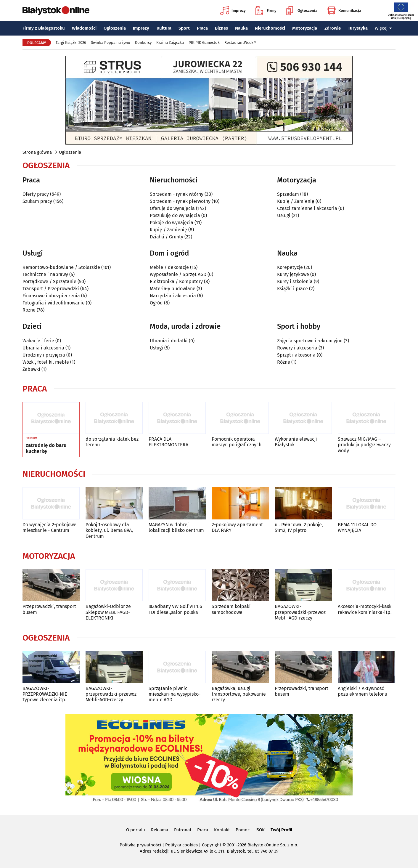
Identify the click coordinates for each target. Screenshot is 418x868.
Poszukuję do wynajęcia (175, 215)
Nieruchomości (270, 28)
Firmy (266, 11)
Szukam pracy (37, 201)
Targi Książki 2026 (71, 42)
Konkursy (143, 42)
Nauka (241, 28)
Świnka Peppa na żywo (111, 42)
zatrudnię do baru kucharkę (46, 448)
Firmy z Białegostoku (44, 28)
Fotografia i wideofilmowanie (54, 303)
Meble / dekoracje (169, 267)
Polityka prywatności (140, 845)
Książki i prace (292, 289)
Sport (184, 28)
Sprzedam (288, 194)
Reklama (160, 830)
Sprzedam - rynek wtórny (177, 194)
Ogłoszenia (302, 11)
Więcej (383, 28)
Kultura (164, 28)
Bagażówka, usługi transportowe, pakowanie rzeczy (239, 694)
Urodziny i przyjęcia (44, 355)
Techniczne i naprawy (45, 274)
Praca (202, 28)
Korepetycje (290, 267)
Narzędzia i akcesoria (173, 296)
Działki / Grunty (167, 237)
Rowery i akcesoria (297, 348)
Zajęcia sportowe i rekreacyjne (310, 341)
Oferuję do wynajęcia (172, 208)
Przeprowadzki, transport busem (49, 609)
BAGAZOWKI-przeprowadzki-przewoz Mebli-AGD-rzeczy (300, 612)
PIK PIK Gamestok (204, 42)
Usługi (284, 215)
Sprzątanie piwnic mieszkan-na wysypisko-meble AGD (175, 694)
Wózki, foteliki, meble (46, 362)
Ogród (156, 303)
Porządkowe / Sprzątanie (49, 281)
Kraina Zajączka (170, 42)
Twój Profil (281, 830)
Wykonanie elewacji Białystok (296, 442)
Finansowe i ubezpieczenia (51, 296)
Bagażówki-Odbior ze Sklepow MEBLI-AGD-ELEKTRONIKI (108, 612)
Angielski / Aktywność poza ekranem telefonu (362, 691)
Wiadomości (84, 28)
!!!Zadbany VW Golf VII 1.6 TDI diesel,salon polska (175, 609)
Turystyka (358, 28)
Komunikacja (344, 11)
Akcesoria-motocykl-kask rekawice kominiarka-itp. (365, 609)
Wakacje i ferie (38, 341)
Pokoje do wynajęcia (172, 223)
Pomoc (243, 830)
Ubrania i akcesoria (43, 348)
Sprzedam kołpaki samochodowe (231, 609)
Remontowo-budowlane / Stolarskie (61, 267)
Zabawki (31, 369)
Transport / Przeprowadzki (51, 289)
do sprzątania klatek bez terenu (112, 442)
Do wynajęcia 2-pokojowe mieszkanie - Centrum (49, 527)
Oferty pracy (36, 194)
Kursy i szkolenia (295, 281)
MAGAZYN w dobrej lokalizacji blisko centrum (176, 527)
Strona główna (37, 152)
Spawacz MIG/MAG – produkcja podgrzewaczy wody (364, 445)
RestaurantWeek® (240, 42)
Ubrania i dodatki (169, 341)
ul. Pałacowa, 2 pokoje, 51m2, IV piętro (299, 527)
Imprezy (233, 11)
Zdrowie (333, 28)
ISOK (260, 830)
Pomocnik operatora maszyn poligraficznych (237, 442)
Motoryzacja (305, 28)
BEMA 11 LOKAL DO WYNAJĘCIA (357, 527)
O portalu (136, 830)
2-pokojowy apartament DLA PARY (237, 527)
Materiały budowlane (173, 289)
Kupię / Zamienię (168, 230)
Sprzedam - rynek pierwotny (180, 201)
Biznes (221, 28)
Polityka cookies (181, 845)
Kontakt (222, 830)
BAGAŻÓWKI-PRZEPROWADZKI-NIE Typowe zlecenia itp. (45, 694)
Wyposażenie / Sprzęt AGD (178, 274)
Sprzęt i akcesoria (296, 355)
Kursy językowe (293, 274)
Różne (29, 310)
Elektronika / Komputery (176, 281)
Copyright (212, 845)
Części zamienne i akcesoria (307, 208)
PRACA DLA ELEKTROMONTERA (168, 442)
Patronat (183, 830)
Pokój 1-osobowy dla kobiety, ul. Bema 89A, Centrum (109, 530)
